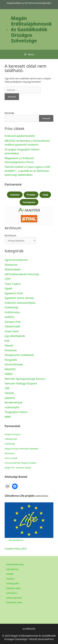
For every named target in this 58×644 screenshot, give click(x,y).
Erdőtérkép (12, 307)
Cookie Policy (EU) (16, 549)
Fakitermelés (13, 326)
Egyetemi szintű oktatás (19, 298)
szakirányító (12, 407)
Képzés (9, 345)
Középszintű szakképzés (19, 355)
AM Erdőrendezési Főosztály (22, 274)
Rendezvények (14, 402)
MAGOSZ (10, 369)
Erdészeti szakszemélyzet (20, 303)
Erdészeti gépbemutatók (20, 136)
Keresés (9, 113)
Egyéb (8, 288)
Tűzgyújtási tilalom (16, 412)
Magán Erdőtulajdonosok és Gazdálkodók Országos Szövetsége (31, 29)
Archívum (11, 235)
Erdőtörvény (12, 312)
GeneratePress (46, 639)
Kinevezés (11, 350)
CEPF (8, 279)
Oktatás (9, 393)
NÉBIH (9, 374)
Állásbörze (11, 265)
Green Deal (12, 331)
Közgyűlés (11, 360)
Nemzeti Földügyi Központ (21, 383)
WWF (8, 417)
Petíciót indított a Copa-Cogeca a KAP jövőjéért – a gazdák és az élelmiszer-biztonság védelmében (28, 171)
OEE (7, 388)
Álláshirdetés (13, 269)
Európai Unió (13, 322)
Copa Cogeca (13, 284)
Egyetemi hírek (14, 293)
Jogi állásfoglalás (15, 336)
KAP (7, 341)
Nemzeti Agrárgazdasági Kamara (25, 379)
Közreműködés (14, 364)
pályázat (10, 398)
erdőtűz (9, 317)
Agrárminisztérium (16, 260)
